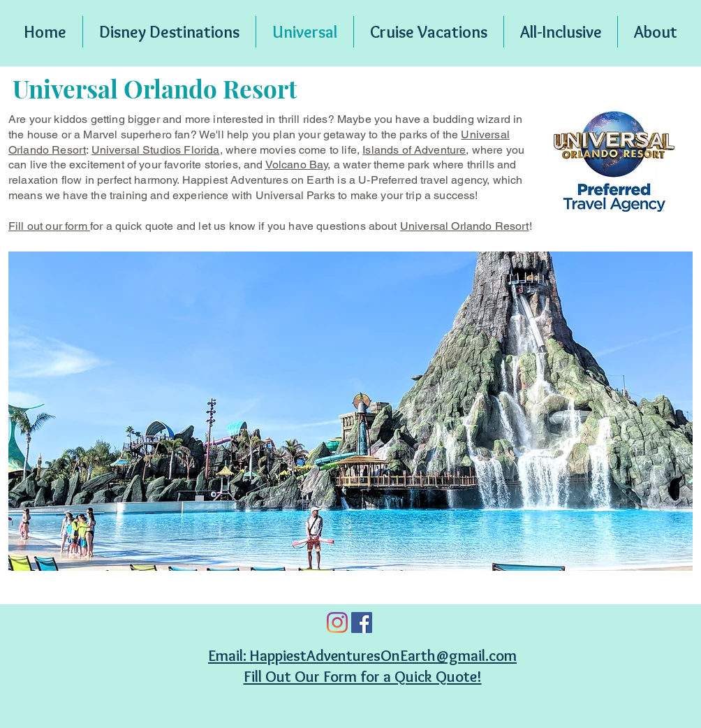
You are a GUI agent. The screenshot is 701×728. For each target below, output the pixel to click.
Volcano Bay (297, 165)
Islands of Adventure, (415, 150)
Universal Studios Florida (156, 150)
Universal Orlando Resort (465, 226)
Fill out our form (49, 226)
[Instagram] (337, 623)
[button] (350, 411)
